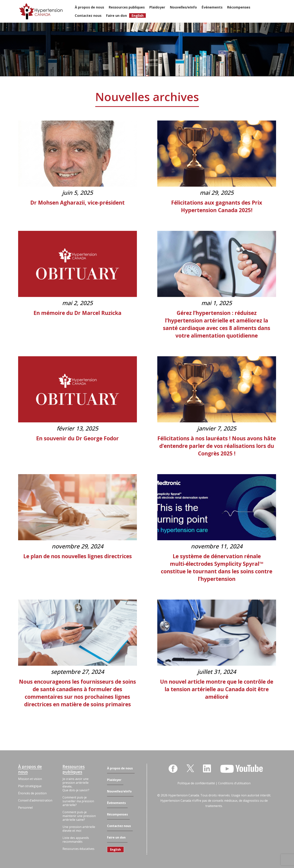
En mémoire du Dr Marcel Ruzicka (77, 313)
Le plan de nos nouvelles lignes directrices (78, 556)
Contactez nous (119, 826)
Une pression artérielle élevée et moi (79, 829)
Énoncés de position (32, 793)
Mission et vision (30, 779)
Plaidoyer (114, 780)
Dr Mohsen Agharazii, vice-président (77, 203)
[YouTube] (242, 769)
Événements (116, 803)
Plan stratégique (30, 786)
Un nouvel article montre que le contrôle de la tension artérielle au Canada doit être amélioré (217, 689)
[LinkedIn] (207, 768)
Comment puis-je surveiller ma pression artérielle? (78, 801)
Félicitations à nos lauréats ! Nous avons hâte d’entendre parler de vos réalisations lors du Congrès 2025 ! (217, 446)
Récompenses (117, 814)
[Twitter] (190, 768)
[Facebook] (173, 769)
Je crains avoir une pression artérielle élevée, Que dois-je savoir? (76, 785)
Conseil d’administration (35, 800)
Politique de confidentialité (196, 783)
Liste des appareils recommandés (76, 840)
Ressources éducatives (78, 849)
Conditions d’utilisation (234, 783)
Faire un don (116, 837)
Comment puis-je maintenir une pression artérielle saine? (79, 816)
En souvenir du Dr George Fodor (77, 438)
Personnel (25, 808)
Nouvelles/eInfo (119, 791)
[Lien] (41, 11)
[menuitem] (115, 849)
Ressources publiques (74, 769)
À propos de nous (30, 769)
